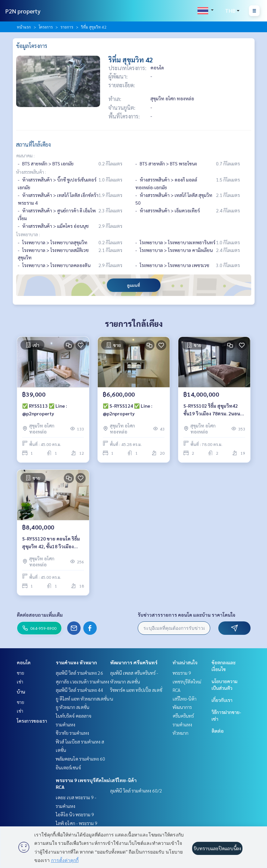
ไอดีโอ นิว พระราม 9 (75, 814)
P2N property (23, 11)
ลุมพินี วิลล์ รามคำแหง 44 (79, 690)
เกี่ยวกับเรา (222, 700)
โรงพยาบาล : (28, 234)
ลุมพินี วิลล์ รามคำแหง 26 (79, 673)
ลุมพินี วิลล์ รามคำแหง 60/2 (136, 790)
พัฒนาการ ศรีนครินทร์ (134, 662)
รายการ (67, 27)
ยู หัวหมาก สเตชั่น (73, 707)
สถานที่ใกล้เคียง (33, 144)
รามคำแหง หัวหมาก (76, 662)
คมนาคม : (25, 155)
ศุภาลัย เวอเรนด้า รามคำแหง (82, 681)
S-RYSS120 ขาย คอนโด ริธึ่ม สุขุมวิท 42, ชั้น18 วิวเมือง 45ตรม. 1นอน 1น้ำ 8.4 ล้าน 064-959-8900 (51, 543)
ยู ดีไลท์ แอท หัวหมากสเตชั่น (83, 699)
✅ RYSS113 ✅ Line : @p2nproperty (44, 410)
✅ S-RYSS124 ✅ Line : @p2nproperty (127, 410)
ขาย (20, 673)
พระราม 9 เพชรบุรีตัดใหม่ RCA (187, 681)
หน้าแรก (24, 27)
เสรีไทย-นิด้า (123, 780)
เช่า (20, 681)
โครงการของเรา (32, 721)
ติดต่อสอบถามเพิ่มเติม (40, 615)
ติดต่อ (218, 731)
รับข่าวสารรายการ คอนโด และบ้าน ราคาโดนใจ (187, 615)
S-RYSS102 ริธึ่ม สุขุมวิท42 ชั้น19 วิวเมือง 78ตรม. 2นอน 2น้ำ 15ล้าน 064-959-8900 (212, 410)
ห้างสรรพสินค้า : (31, 172)
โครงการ (46, 27)
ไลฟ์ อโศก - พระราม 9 (77, 823)
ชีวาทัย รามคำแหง (72, 733)
